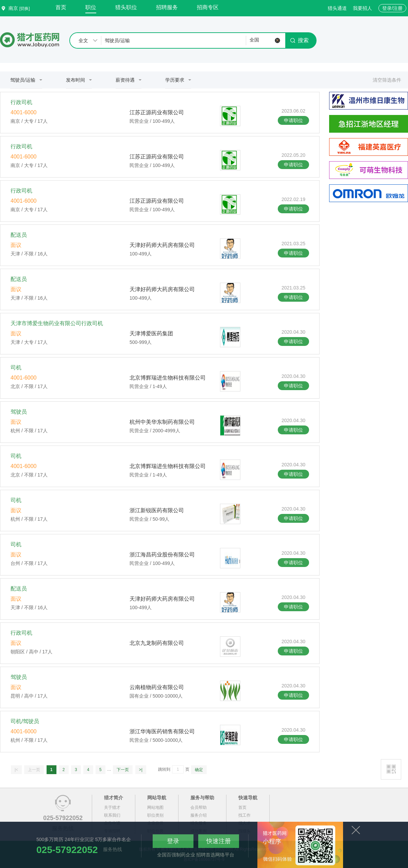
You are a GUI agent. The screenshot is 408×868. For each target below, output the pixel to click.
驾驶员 (19, 412)
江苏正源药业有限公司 (157, 112)
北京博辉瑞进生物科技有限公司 (168, 378)
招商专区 (208, 7)
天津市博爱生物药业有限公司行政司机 (57, 323)
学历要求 (175, 80)
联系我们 (112, 815)
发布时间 (75, 80)
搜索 (300, 40)
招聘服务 (167, 7)
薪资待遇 (125, 80)
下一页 (123, 770)
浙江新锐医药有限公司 (157, 510)
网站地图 (155, 807)
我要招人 (362, 8)
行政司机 (21, 102)
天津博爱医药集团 (151, 333)
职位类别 (155, 815)
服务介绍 (199, 815)
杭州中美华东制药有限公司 (162, 422)
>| (141, 770)
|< (16, 770)
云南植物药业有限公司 (157, 687)
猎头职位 (126, 7)
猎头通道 (337, 8)
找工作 (244, 815)
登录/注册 (392, 8)
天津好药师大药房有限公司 (162, 245)
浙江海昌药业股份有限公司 (162, 555)
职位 (91, 7)
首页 (61, 7)
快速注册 (219, 841)
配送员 (19, 235)
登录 (173, 841)
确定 (199, 770)
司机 (16, 368)
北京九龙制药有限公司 (157, 643)
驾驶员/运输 (23, 80)
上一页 (34, 770)
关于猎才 (112, 807)
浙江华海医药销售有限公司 (162, 731)
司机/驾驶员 (25, 721)
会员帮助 (199, 807)
